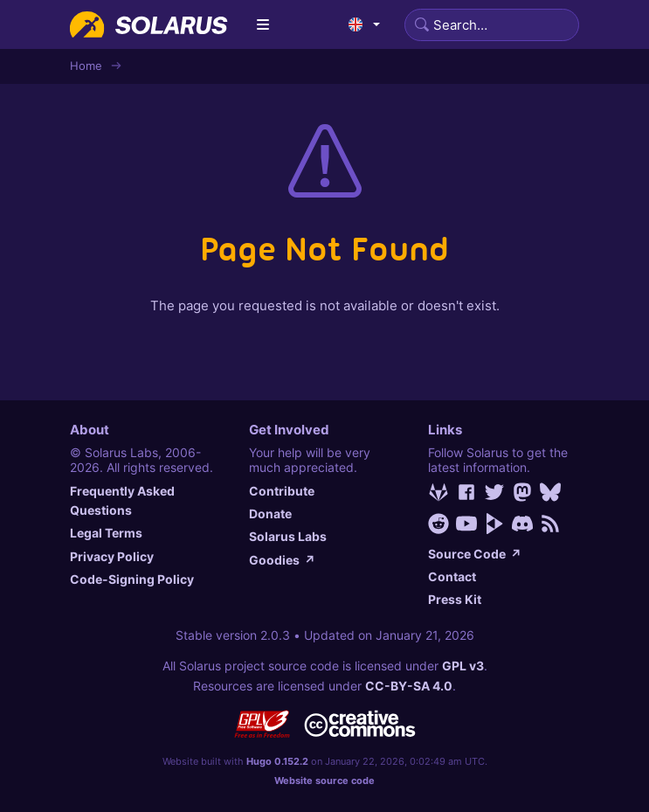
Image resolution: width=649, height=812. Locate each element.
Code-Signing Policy (132, 579)
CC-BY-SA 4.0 (409, 686)
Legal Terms (106, 533)
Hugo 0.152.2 (277, 761)
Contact (452, 576)
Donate (270, 514)
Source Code (475, 554)
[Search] (492, 25)
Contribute (282, 491)
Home (86, 66)
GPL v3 (463, 666)
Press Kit (455, 599)
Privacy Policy (112, 556)
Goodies (282, 560)
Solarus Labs (288, 536)
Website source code (324, 781)
